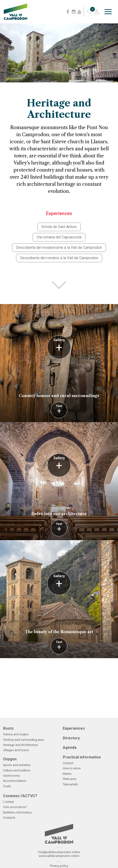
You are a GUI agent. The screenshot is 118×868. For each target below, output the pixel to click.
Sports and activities (17, 765)
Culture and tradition (17, 770)
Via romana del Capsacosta (59, 237)
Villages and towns (16, 750)
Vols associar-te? (15, 807)
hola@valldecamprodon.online (59, 852)
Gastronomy (11, 776)
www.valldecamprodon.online (59, 856)
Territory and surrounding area (23, 740)
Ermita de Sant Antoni (59, 227)
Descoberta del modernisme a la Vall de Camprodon (59, 248)
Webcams (70, 779)
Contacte (9, 818)
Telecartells (70, 784)
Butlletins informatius (17, 812)
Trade (7, 786)
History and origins (16, 734)
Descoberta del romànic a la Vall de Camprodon (59, 258)
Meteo (67, 774)
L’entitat (8, 802)
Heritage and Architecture (20, 745)
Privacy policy (59, 866)
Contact (68, 763)
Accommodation (15, 781)
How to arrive (72, 768)
